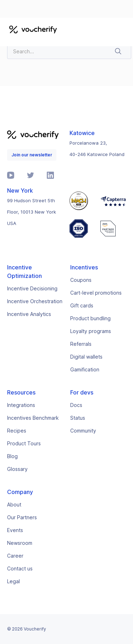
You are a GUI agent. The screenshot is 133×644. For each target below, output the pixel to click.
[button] (123, 29)
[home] (31, 29)
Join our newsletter (32, 155)
